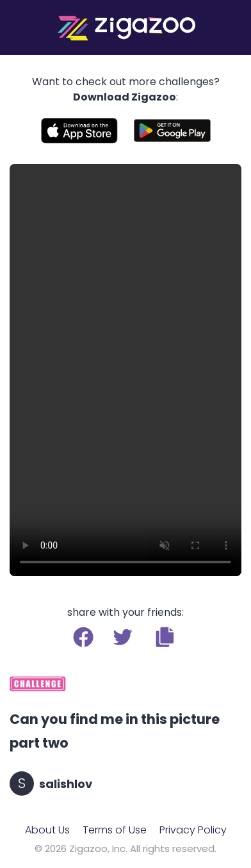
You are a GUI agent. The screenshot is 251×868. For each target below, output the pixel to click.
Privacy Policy (193, 830)
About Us (47, 830)
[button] (165, 637)
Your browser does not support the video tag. (125, 370)
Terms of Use (115, 830)
